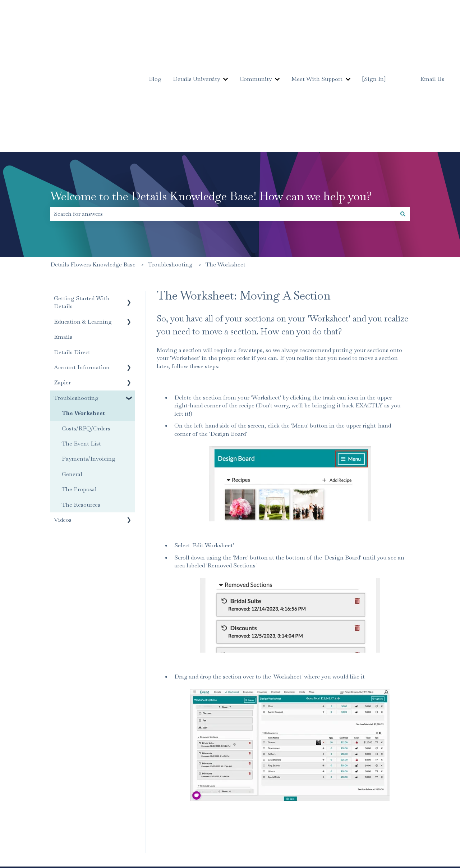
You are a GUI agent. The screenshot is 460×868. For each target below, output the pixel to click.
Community (256, 31)
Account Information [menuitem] (82, 272)
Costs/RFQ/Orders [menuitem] (86, 333)
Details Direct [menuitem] (72, 257)
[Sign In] (374, 31)
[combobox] (223, 119)
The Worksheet (226, 169)
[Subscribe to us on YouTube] (430, 794)
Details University (196, 31)
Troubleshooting (170, 169)
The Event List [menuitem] (81, 348)
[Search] (403, 119)
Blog (155, 31)
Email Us (432, 31)
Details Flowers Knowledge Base (93, 169)
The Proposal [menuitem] (79, 394)
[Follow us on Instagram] (414, 794)
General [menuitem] (72, 379)
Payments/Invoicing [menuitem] (89, 363)
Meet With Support (317, 31)
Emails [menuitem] (63, 241)
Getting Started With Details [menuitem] (82, 207)
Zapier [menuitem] (62, 287)
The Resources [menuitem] (81, 409)
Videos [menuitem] (63, 424)
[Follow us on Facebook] (398, 794)
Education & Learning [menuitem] (83, 226)
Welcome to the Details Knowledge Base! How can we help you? (211, 101)
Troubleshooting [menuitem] (76, 303)
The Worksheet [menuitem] (83, 318)
